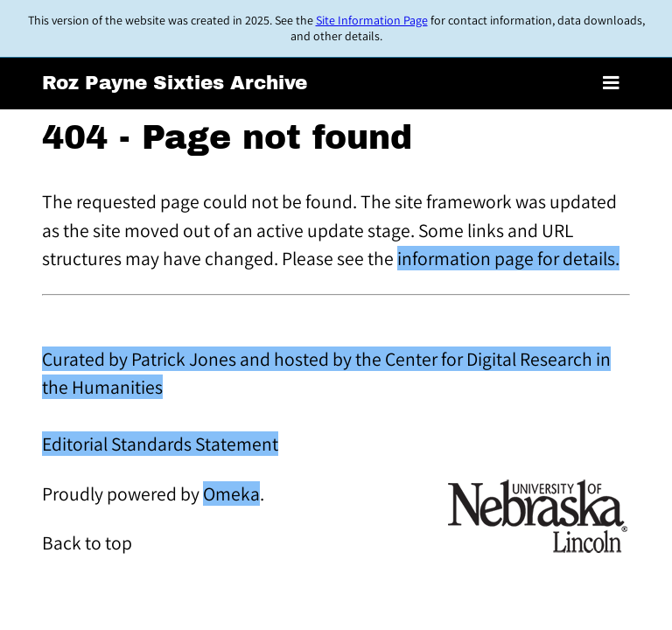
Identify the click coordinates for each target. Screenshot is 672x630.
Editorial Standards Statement (160, 444)
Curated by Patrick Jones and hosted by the (213, 359)
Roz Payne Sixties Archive (175, 83)
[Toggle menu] (611, 84)
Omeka (231, 493)
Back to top (87, 542)
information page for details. (508, 258)
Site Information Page (372, 20)
